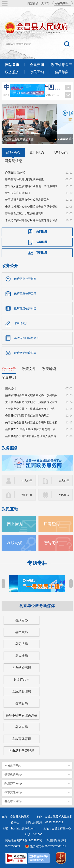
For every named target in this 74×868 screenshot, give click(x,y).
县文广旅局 (22, 680)
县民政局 (22, 632)
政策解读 (49, 369)
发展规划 (9, 378)
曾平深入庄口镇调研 (18, 193)
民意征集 (52, 524)
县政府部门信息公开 (27, 338)
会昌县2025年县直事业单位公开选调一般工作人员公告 (33, 429)
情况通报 (11, 388)
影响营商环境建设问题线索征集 (24, 179)
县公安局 (22, 727)
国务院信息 (13, 161)
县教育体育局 (22, 739)
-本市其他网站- (13, 792)
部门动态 (37, 152)
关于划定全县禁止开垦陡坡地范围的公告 (30, 409)
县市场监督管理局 (22, 751)
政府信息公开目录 (25, 294)
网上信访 (15, 524)
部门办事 (27, 495)
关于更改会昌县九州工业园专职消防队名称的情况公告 (33, 422)
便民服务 (64, 495)
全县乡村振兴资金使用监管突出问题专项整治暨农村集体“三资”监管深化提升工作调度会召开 (33, 207)
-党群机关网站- (13, 774)
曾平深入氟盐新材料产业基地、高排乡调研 (31, 186)
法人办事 (64, 481)
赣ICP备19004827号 (30, 840)
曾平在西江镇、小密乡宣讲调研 (24, 213)
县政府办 (22, 620)
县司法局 (22, 644)
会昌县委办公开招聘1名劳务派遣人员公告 (31, 436)
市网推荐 (42, 252)
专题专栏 (37, 563)
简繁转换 (33, 3)
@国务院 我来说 (15, 173)
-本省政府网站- (13, 766)
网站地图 (11, 840)
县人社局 (22, 656)
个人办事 (27, 481)
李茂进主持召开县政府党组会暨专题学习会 (31, 220)
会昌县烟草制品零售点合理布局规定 (27, 416)
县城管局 (22, 703)
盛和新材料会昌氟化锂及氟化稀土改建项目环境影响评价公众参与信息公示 (33, 395)
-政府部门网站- (13, 783)
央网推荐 (42, 231)
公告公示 (9, 369)
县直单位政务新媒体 (37, 606)
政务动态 (13, 152)
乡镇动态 (61, 152)
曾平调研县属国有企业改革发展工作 (27, 200)
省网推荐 (42, 242)
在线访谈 (15, 543)
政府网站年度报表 (25, 353)
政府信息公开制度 (25, 308)
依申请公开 (21, 323)
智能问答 (52, 543)
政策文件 (29, 369)
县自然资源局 (22, 668)
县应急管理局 (22, 691)
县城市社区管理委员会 (22, 715)
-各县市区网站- (13, 801)
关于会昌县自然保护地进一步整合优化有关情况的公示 (33, 402)
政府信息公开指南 (25, 279)
